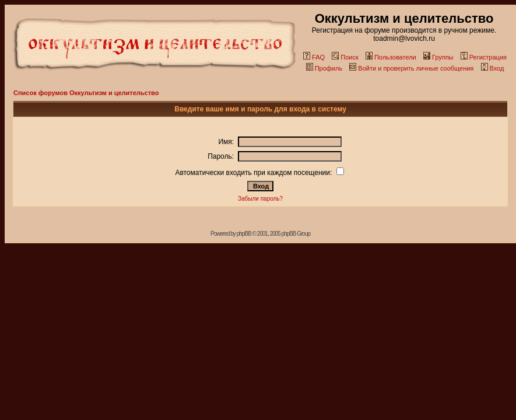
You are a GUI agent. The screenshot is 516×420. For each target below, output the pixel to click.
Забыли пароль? (260, 199)
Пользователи (391, 57)
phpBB (244, 234)
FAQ (314, 57)
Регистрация (484, 57)
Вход (493, 68)
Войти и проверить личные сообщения (411, 68)
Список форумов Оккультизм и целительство (86, 93)
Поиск (345, 57)
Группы (438, 57)
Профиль (324, 68)
